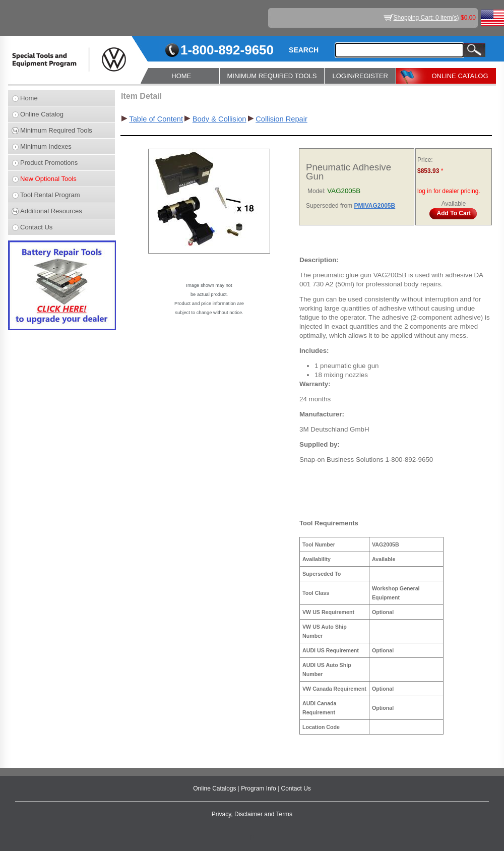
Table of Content (156, 119)
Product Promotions (49, 163)
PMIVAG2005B (374, 206)
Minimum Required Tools (56, 130)
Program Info (259, 788)
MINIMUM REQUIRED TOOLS (272, 76)
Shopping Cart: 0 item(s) (426, 18)
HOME (181, 76)
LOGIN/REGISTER (360, 76)
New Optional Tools (48, 179)
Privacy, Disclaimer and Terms (252, 814)
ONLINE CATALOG (460, 76)
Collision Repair (281, 119)
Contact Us (36, 227)
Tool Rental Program (50, 195)
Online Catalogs (215, 788)
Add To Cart (454, 213)
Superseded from (330, 206)
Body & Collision (219, 119)
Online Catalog (42, 114)
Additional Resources (51, 211)
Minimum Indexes (46, 146)
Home (29, 98)
